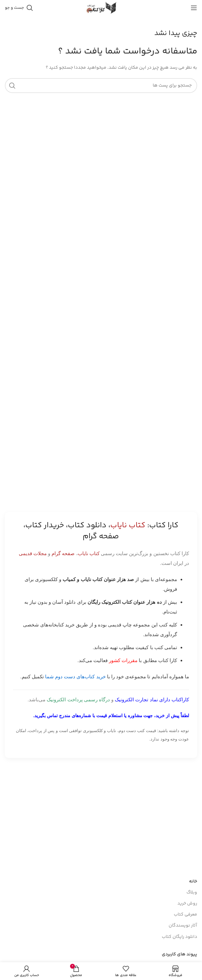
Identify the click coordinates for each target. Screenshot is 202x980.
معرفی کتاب (185, 915)
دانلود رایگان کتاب (179, 937)
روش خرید (187, 904)
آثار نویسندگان (183, 926)
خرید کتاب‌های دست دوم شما (75, 677)
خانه (193, 881)
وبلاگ (192, 892)
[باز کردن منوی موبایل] (194, 8)
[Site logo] (101, 8)
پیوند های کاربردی (179, 954)
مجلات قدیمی (33, 553)
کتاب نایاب (89, 553)
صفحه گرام (63, 553)
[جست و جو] (19, 8)
